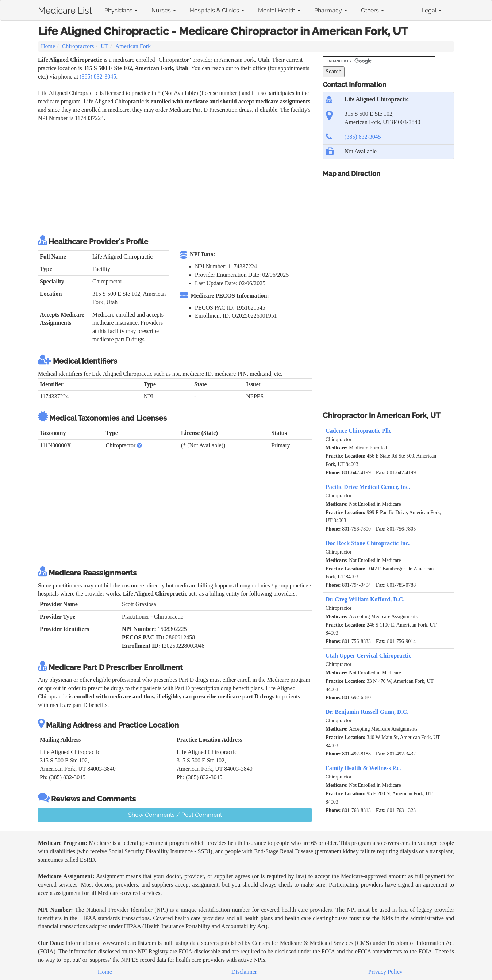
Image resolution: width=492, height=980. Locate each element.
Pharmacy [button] (331, 10)
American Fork (133, 46)
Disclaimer (244, 972)
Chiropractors (78, 46)
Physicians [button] (121, 10)
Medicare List (65, 9)
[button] (139, 445)
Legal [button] (432, 10)
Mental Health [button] (279, 10)
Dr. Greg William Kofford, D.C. (365, 599)
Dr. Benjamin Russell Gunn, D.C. (367, 712)
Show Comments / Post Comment (175, 815)
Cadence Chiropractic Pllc (358, 431)
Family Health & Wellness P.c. (363, 768)
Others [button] (372, 10)
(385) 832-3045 (98, 76)
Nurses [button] (164, 10)
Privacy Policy (385, 972)
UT (105, 46)
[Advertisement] (171, 177)
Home (48, 46)
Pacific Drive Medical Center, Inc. (368, 487)
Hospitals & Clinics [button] (217, 10)
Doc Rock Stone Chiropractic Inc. (368, 543)
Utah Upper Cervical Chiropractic (368, 656)
